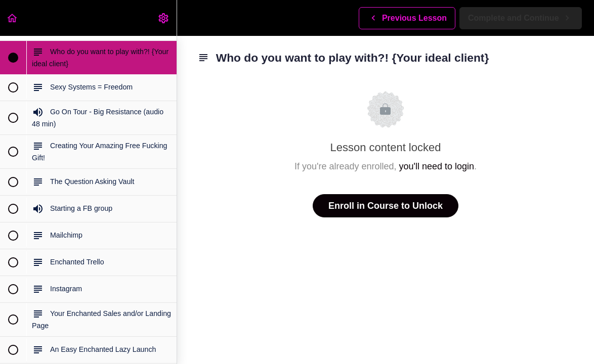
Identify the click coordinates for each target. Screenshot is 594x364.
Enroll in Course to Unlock (386, 206)
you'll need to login (437, 166)
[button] (13, 18)
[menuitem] (164, 18)
